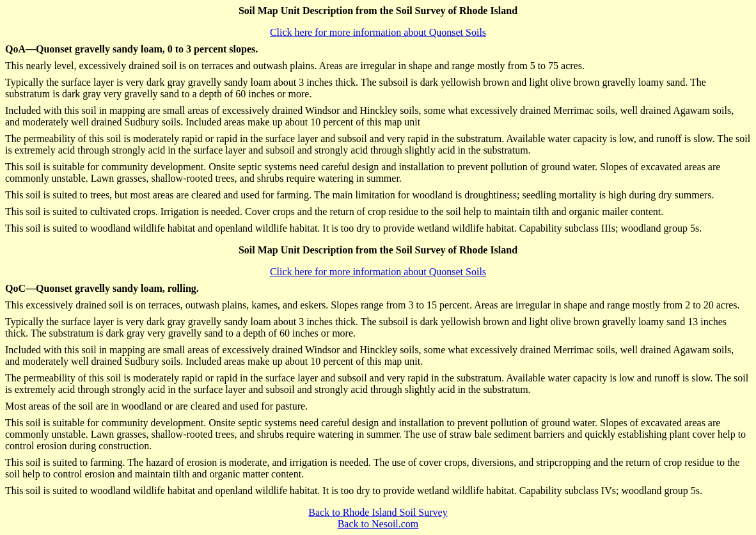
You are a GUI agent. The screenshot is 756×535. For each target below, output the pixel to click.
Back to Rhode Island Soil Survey (378, 512)
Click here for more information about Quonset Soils (378, 32)
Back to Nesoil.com (378, 524)
